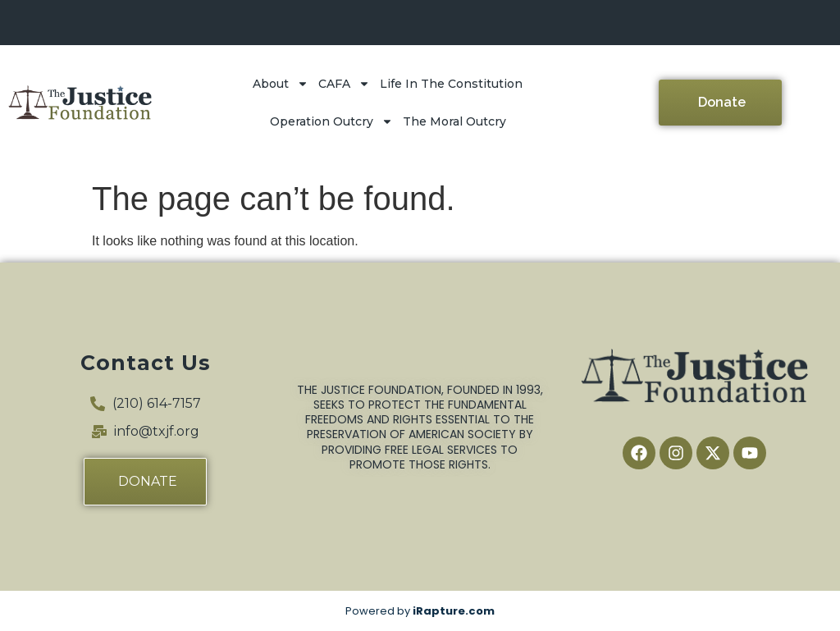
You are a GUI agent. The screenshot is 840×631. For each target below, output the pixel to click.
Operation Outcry (331, 121)
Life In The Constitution (451, 84)
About (281, 84)
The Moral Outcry (454, 121)
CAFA (344, 84)
